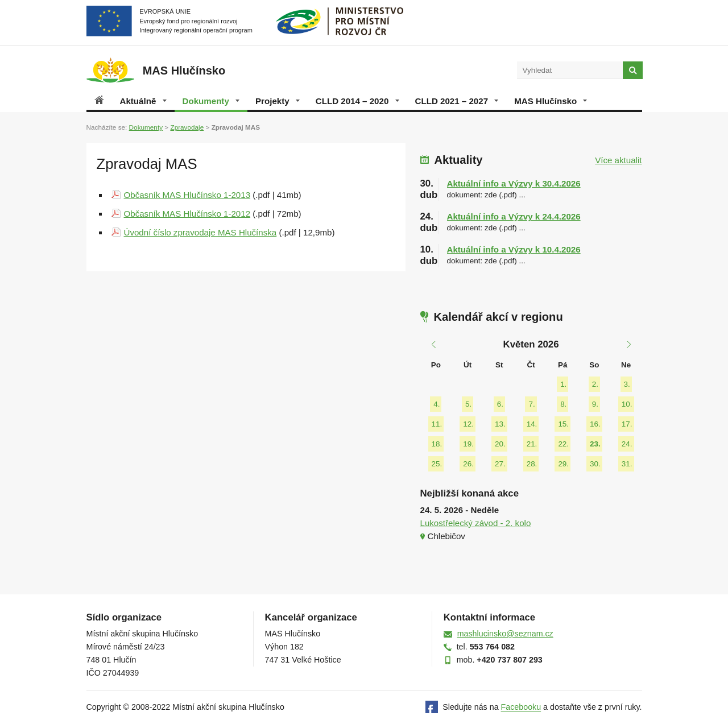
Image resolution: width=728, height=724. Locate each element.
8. (563, 404)
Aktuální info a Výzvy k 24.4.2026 (514, 216)
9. (595, 404)
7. (531, 404)
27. (500, 464)
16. (595, 424)
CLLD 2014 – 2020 (357, 101)
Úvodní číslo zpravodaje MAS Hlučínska (200, 232)
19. (468, 444)
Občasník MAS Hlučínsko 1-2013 (187, 195)
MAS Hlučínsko (551, 101)
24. (627, 444)
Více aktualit (618, 160)
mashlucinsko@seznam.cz (505, 634)
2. (595, 384)
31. (627, 464)
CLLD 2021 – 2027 (457, 101)
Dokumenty (211, 101)
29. (563, 464)
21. (532, 444)
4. (437, 404)
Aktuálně (143, 101)
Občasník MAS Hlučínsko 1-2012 (187, 214)
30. (595, 464)
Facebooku (521, 708)
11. (437, 424)
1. (563, 384)
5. (468, 404)
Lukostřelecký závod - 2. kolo (476, 523)
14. (532, 424)
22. (563, 444)
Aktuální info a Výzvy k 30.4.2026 (514, 183)
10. (627, 404)
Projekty (278, 101)
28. (532, 464)
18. (437, 444)
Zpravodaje (187, 127)
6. (500, 404)
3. (627, 384)
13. (500, 424)
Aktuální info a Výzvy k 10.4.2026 (514, 249)
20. (500, 444)
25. (437, 464)
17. (627, 424)
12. (468, 424)
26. (468, 464)
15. (563, 424)
